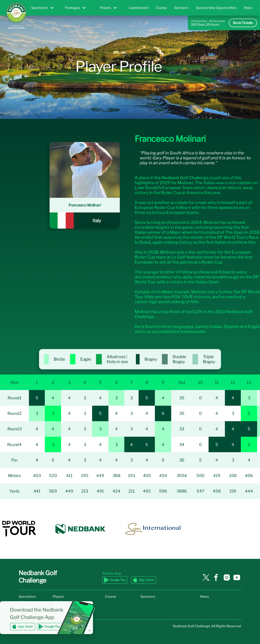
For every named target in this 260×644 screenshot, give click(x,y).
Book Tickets (243, 23)
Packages (75, 8)
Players (108, 8)
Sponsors (181, 8)
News (248, 8)
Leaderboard (139, 8)
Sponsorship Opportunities (216, 8)
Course (161, 8)
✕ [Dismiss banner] (90, 630)
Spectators (42, 8)
